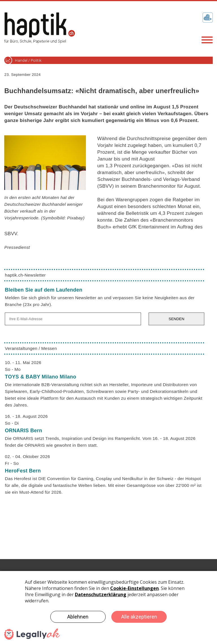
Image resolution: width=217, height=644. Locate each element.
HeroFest (23, 471)
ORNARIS (23, 431)
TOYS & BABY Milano (40, 377)
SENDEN (177, 319)
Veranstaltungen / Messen (31, 348)
